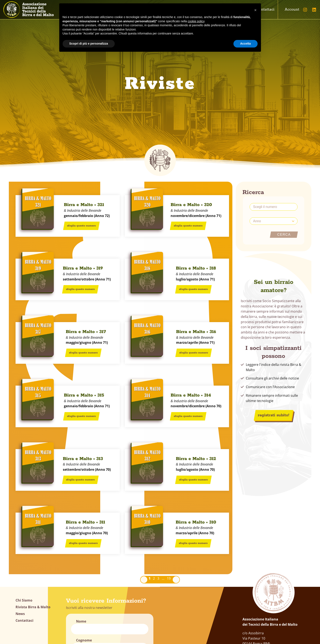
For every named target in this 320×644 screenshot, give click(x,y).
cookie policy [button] (196, 21)
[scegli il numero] (274, 207)
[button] (255, 10)
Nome (81, 621)
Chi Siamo (24, 600)
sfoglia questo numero (81, 226)
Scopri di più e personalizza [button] (89, 44)
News (20, 614)
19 (169, 578)
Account (292, 9)
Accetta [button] (246, 44)
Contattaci (265, 9)
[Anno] (274, 221)
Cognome (84, 640)
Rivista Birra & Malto (33, 607)
